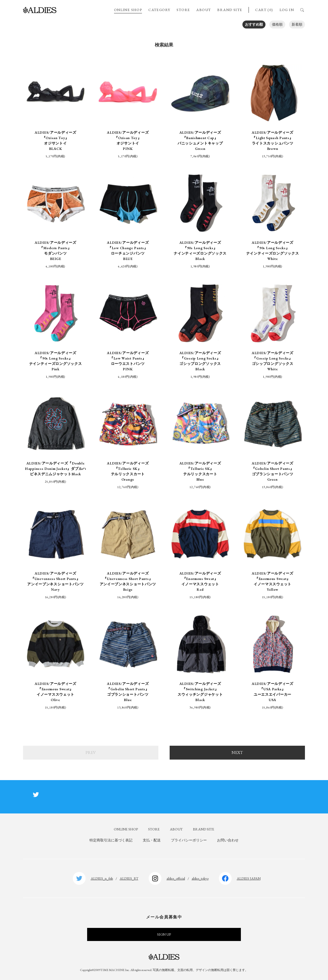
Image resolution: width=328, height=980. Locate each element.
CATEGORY (159, 10)
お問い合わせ (228, 840)
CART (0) (264, 10)
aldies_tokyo (200, 878)
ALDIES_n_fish (102, 878)
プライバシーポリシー (189, 840)
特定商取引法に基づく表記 (111, 840)
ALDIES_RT (129, 878)
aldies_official (176, 878)
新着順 (297, 24)
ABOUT (204, 10)
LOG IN (287, 10)
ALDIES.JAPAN (249, 878)
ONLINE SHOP (128, 10)
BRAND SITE (230, 10)
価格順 (277, 24)
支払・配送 (152, 840)
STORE (183, 10)
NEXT (237, 753)
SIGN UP (164, 934)
